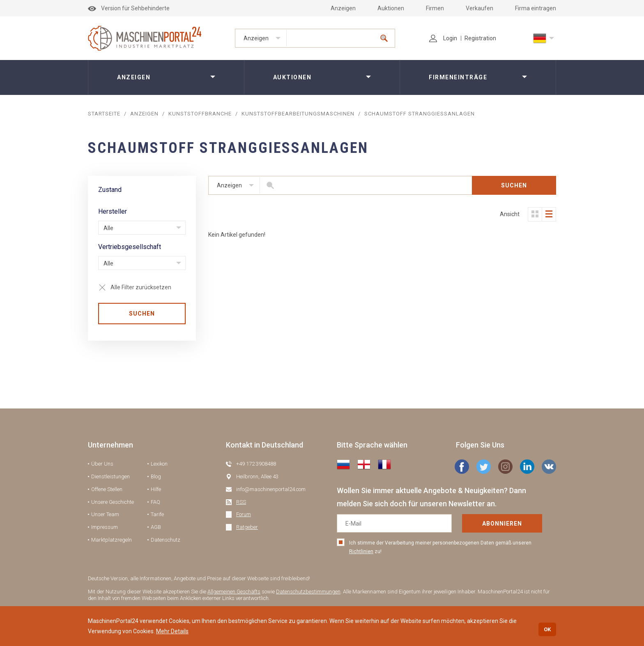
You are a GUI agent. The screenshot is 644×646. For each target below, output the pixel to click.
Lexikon (159, 464)
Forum (244, 514)
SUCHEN (142, 314)
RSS (241, 502)
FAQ (155, 502)
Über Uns (102, 464)
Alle (108, 228)
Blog (156, 476)
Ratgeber (247, 527)
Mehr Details (172, 631)
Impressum (105, 527)
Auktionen (391, 8)
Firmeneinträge (458, 77)
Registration (480, 38)
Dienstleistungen (110, 476)
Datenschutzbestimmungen (308, 592)
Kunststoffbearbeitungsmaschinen (298, 114)
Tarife (157, 514)
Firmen (435, 8)
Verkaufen (480, 8)
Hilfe (156, 489)
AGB (156, 527)
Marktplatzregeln (112, 540)
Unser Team (105, 514)
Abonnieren (502, 524)
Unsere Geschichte (113, 502)
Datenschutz (166, 540)
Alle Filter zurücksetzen (141, 287)
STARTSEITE (104, 114)
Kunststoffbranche (200, 114)
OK (547, 629)
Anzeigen (343, 8)
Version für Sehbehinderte (129, 8)
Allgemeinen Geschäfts (234, 592)
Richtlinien (361, 551)
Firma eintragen (536, 8)
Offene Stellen (107, 489)
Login (443, 38)
